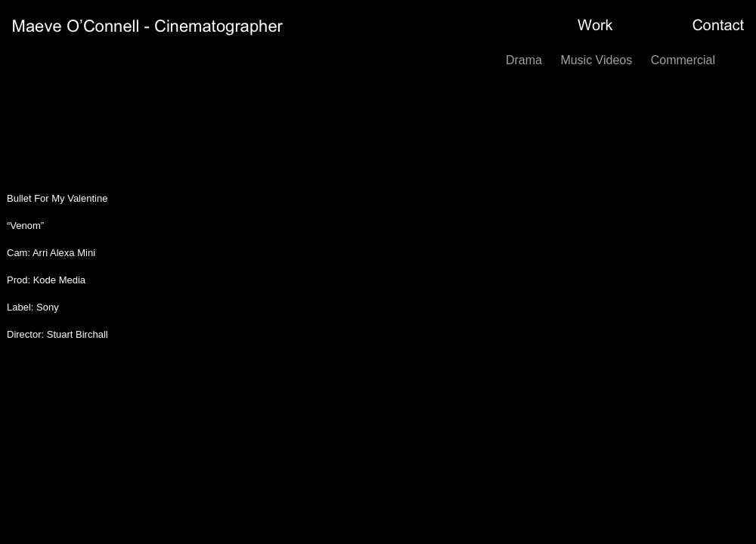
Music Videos (598, 60)
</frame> (461, 266)
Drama (525, 60)
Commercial (683, 60)
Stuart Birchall (77, 334)
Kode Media (59, 280)
